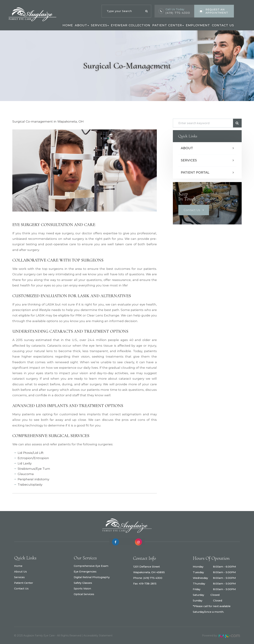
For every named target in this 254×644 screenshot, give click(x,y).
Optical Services (84, 594)
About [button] (82, 25)
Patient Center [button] (168, 25)
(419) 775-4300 (153, 578)
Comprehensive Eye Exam (91, 566)
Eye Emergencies (85, 572)
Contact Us (223, 25)
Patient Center (24, 584)
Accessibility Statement (98, 636)
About (187, 148)
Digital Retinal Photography (92, 577)
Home (68, 25)
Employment (198, 25)
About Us (20, 573)
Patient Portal (195, 173)
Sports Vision (82, 589)
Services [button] (100, 25)
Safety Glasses (83, 583)
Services (189, 160)
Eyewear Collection (131, 25)
